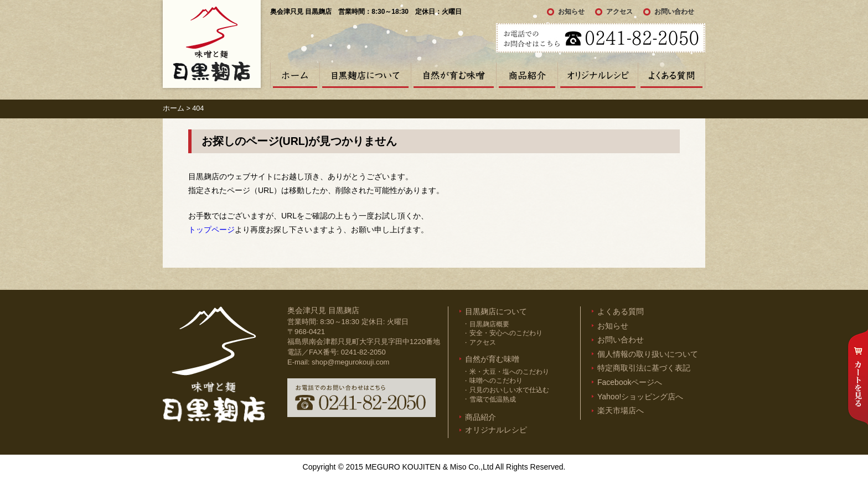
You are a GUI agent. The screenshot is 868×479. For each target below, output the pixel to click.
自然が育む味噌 (453, 75)
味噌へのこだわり (496, 381)
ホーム (295, 75)
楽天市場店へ (621, 410)
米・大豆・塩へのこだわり (509, 372)
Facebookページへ (630, 382)
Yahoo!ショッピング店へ (640, 397)
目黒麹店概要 (489, 324)
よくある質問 (671, 75)
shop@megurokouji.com (350, 362)
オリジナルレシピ (598, 75)
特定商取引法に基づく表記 (644, 368)
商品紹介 (527, 75)
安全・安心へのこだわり (506, 333)
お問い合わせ (674, 12)
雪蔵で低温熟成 (493, 399)
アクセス (619, 12)
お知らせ (571, 12)
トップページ (211, 230)
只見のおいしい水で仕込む (509, 390)
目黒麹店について (365, 75)
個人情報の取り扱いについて (648, 354)
